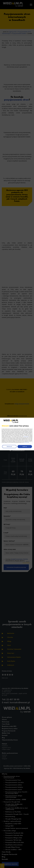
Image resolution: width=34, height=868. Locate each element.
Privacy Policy (26, 437)
